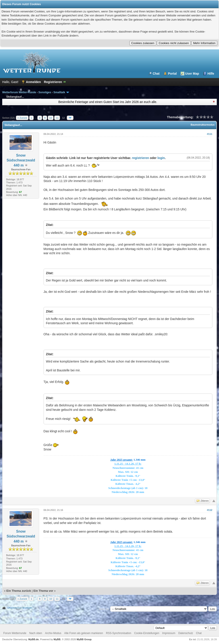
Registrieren (53, 82)
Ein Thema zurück (19, 591)
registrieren (141, 158)
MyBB (57, 639)
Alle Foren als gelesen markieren (84, 633)
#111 (209, 134)
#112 (209, 510)
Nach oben (36, 633)
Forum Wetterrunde (15, 633)
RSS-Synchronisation (119, 633)
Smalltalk (59, 92)
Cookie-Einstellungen (147, 633)
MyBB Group (84, 639)
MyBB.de (34, 639)
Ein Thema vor (43, 591)
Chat (156, 74)
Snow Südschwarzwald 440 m (21, 160)
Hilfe (211, 74)
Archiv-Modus (53, 633)
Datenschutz (186, 633)
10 (51, 118)
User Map (192, 74)
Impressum (169, 633)
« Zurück (22, 118)
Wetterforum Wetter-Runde (19, 92)
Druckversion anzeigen (20, 608)
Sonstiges (45, 92)
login (161, 158)
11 (57, 118)
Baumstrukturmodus (203, 125)
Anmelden (33, 82)
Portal (172, 74)
